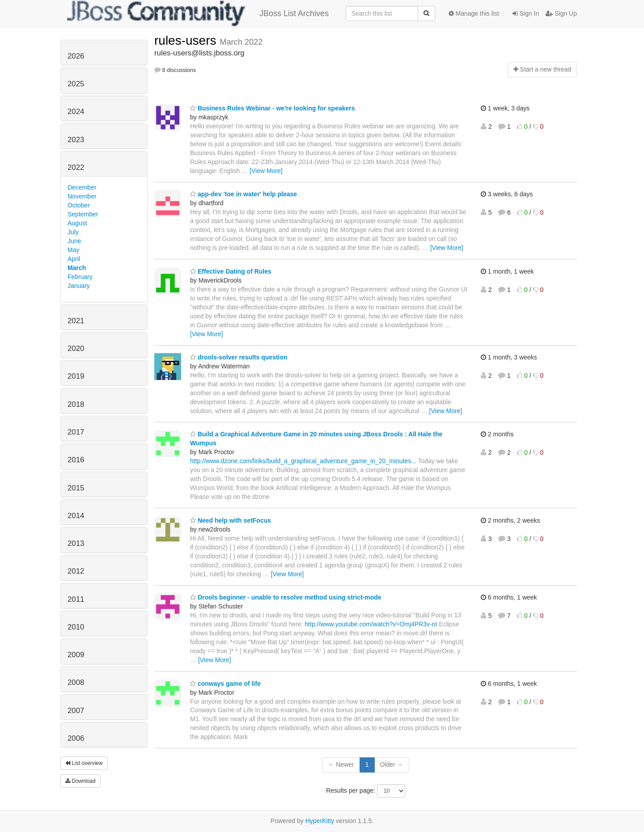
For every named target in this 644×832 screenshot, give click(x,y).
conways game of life (225, 684)
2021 (76, 321)
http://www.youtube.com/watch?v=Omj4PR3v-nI (371, 624)
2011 (76, 599)
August (77, 223)
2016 (76, 460)
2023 (76, 140)
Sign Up (561, 13)
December (82, 187)
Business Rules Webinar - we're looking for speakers (273, 108)
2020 (76, 348)
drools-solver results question (239, 357)
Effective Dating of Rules (231, 271)
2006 (76, 738)
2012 (76, 571)
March (77, 268)
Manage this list (474, 13)
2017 (76, 432)
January (79, 286)
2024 (76, 112)
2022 (76, 167)
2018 (76, 404)
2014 (76, 516)
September (83, 214)
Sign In (526, 13)
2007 (76, 711)
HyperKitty (320, 821)
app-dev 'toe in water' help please (244, 194)
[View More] (266, 171)
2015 (76, 488)
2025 (76, 84)
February (80, 277)
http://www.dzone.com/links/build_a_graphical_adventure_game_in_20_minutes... (303, 461)
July (73, 232)
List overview (84, 763)
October (79, 205)
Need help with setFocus (231, 520)
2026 (76, 56)
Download (80, 781)
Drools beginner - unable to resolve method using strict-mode (286, 597)
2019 (76, 376)
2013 (76, 543)
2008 (76, 682)
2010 (76, 627)
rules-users (187, 40)
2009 (76, 655)
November (82, 196)
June (74, 241)
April (74, 259)
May (73, 250)
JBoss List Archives (198, 13)
